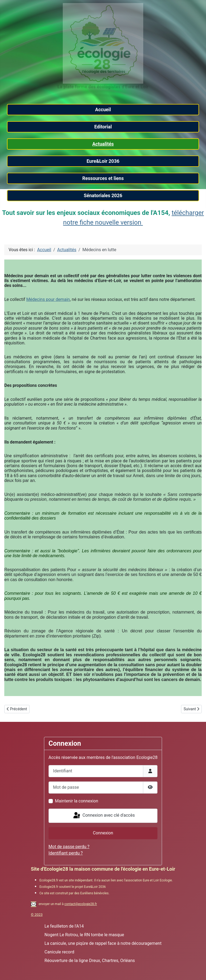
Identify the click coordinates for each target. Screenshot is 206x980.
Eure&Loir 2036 (103, 161)
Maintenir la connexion (77, 801)
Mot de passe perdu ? (69, 847)
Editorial (103, 127)
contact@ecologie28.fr (81, 904)
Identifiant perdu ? (66, 853)
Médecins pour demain (48, 299)
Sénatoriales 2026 (103, 196)
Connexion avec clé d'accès (104, 816)
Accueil (103, 110)
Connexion (103, 833)
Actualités (103, 144)
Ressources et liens (103, 178)
